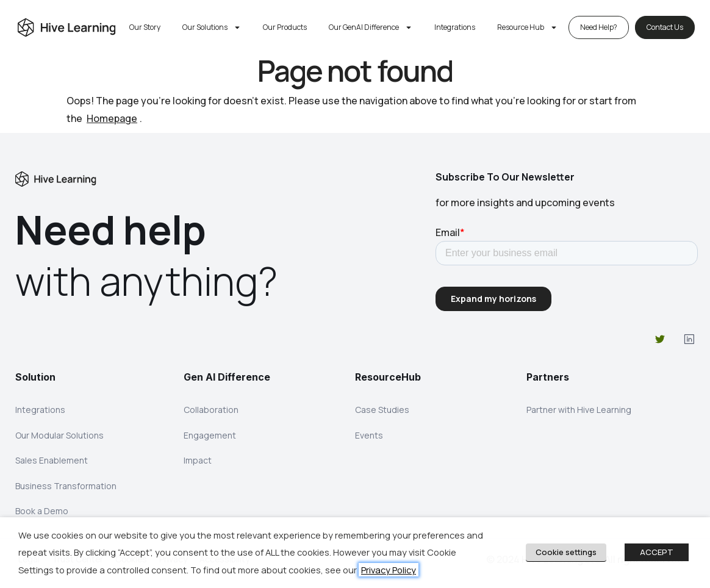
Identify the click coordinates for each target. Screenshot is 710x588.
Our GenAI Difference (371, 27)
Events (369, 435)
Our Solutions (212, 27)
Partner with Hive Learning (579, 410)
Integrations (455, 27)
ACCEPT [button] (657, 552)
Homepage (112, 118)
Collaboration (211, 410)
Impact (198, 461)
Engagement (210, 435)
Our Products (285, 27)
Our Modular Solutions (59, 435)
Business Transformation (66, 486)
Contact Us (665, 27)
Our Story (145, 27)
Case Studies (382, 410)
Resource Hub (527, 27)
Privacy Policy (389, 570)
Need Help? (599, 27)
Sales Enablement (52, 461)
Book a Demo (42, 512)
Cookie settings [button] (566, 552)
